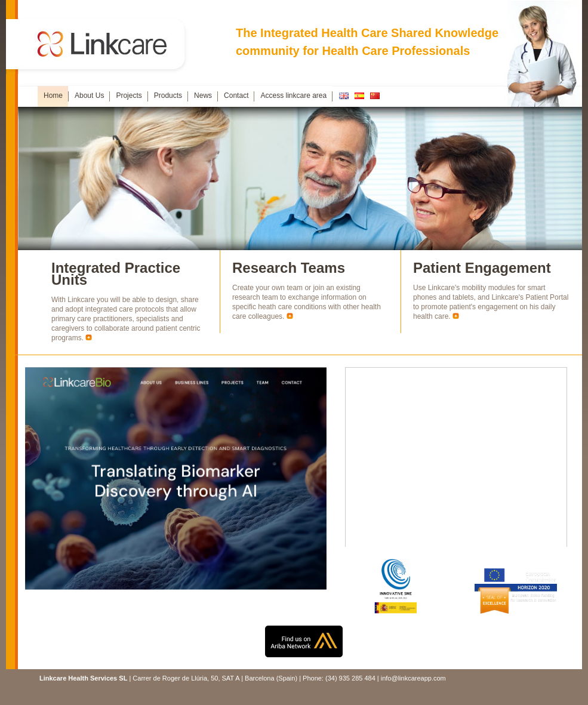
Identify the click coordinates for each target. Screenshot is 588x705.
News (203, 96)
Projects (129, 96)
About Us (89, 96)
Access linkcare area (293, 96)
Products (168, 96)
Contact (236, 96)
